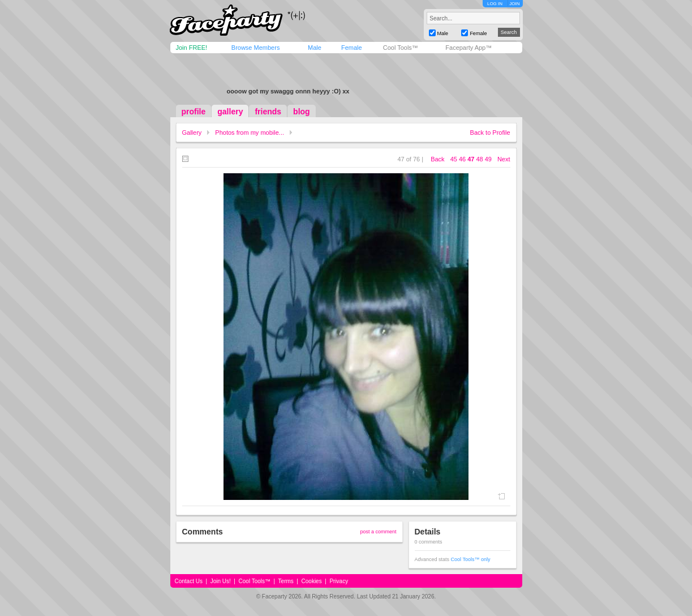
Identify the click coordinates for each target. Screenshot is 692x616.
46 (462, 159)
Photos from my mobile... (250, 132)
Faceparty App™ (469, 48)
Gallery (192, 132)
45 (454, 159)
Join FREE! (192, 48)
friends (268, 112)
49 (488, 159)
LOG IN (495, 4)
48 (479, 159)
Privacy (339, 581)
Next (504, 159)
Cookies (312, 581)
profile (194, 112)
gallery (230, 112)
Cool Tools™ (401, 48)
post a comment (378, 532)
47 (471, 159)
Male (315, 48)
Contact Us (189, 581)
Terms (286, 581)
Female (352, 48)
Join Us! (221, 581)
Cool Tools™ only (471, 559)
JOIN (514, 4)
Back (437, 159)
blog (302, 112)
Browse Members (256, 48)
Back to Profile (490, 132)
